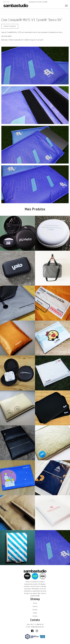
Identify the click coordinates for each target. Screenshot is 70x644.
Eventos (35, 606)
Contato (35, 616)
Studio (35, 603)
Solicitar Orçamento (10, 26)
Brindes (35, 610)
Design (35, 613)
